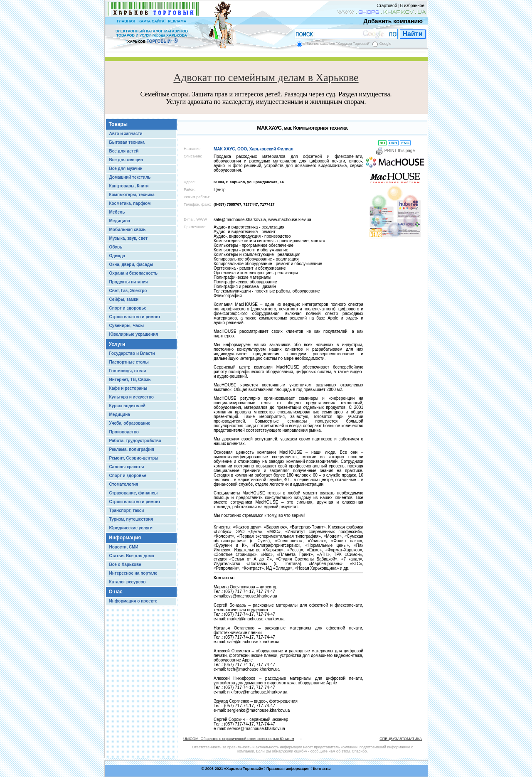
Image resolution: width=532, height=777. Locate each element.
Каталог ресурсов (128, 582)
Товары (118, 124)
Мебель (117, 212)
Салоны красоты (127, 467)
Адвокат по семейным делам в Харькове (266, 77)
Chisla (276, 773)
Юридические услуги (131, 528)
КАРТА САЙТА (151, 21)
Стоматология (124, 484)
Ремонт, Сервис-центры (134, 458)
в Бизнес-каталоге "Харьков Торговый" (337, 44)
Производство (124, 432)
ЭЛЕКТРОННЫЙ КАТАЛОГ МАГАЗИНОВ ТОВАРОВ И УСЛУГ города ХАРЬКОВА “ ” (152, 36)
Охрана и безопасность (134, 273)
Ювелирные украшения (134, 334)
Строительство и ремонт (135, 317)
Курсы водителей (127, 406)
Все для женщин (126, 160)
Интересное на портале (133, 573)
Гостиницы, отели (128, 371)
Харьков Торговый (244, 769)
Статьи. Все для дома (132, 556)
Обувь (116, 247)
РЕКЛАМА (177, 21)
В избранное (412, 6)
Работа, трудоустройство (135, 441)
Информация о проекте (133, 601)
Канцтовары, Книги (129, 186)
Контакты (322, 769)
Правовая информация (288, 769)
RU (382, 143)
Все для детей (124, 151)
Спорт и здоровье (128, 308)
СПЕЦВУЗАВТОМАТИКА (401, 739)
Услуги (117, 344)
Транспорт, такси (127, 510)
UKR (393, 143)
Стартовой (387, 6)
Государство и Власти (132, 353)
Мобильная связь (128, 230)
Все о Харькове (125, 564)
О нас (116, 592)
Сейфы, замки (124, 299)
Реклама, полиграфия (132, 449)
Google (385, 44)
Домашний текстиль (130, 177)
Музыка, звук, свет (128, 238)
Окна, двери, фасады (131, 264)
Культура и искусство (132, 397)
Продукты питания (129, 282)
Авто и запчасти (126, 134)
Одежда (117, 256)
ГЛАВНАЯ (126, 21)
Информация (125, 538)
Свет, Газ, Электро (128, 291)
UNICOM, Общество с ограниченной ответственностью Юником (239, 739)
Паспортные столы (129, 362)
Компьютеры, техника (132, 195)
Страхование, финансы (134, 493)
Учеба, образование (130, 423)
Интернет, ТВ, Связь (130, 380)
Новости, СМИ (124, 547)
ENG (405, 143)
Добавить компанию (391, 21)
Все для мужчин (126, 168)
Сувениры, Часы (127, 326)
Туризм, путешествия (131, 519)
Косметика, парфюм (130, 203)
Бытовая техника (127, 142)
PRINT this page (395, 151)
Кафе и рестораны (128, 388)
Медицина (120, 221)
